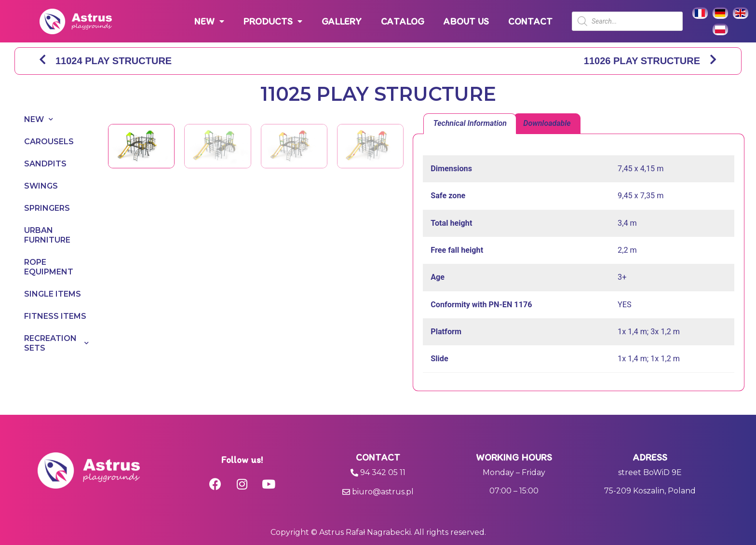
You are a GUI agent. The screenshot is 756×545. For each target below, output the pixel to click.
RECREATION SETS (56, 343)
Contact (378, 457)
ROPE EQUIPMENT (49, 267)
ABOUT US (466, 21)
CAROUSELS (49, 142)
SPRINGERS (47, 208)
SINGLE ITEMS (53, 294)
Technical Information (470, 123)
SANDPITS (45, 164)
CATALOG (403, 21)
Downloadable (547, 123)
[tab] (470, 124)
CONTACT (530, 21)
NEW (209, 21)
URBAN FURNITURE (47, 235)
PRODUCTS (273, 21)
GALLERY (342, 21)
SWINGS (41, 186)
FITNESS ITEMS (55, 316)
